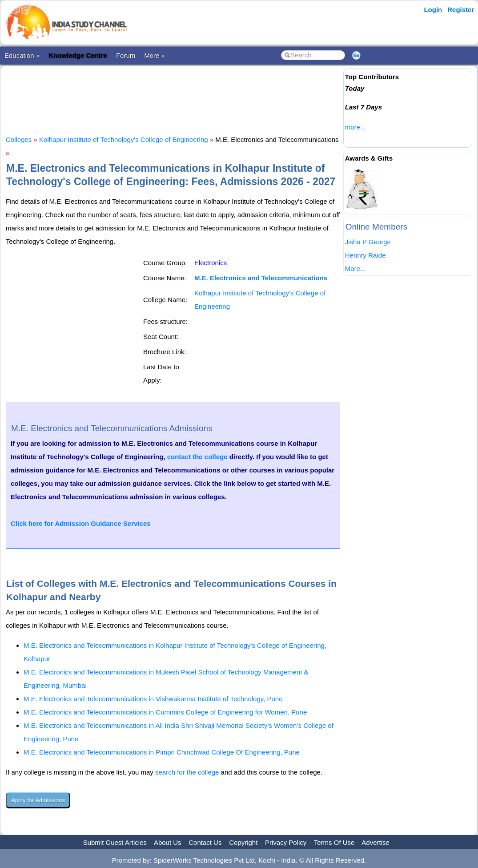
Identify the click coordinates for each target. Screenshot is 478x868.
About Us (168, 842)
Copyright (243, 842)
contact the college (197, 457)
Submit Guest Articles (115, 842)
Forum (126, 55)
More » (155, 55)
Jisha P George (368, 242)
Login (433, 10)
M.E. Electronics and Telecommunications (261, 278)
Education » (22, 55)
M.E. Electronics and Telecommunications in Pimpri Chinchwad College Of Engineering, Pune (162, 752)
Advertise (376, 842)
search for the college (187, 772)
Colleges (19, 139)
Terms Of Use (334, 842)
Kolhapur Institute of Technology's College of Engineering (124, 139)
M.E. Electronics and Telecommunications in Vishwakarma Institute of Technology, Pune (153, 699)
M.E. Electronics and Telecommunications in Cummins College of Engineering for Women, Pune (165, 712)
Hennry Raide (366, 255)
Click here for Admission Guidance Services (81, 523)
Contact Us (205, 842)
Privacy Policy (286, 842)
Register (461, 10)
